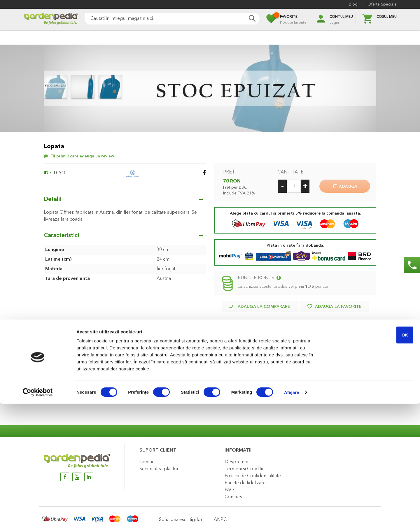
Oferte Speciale (382, 4)
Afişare (292, 518)
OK (371, 461)
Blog (353, 4)
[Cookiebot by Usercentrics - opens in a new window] (38, 519)
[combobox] (172, 19)
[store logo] (51, 19)
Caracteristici (61, 236)
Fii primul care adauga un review (82, 156)
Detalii (52, 199)
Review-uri (61, 389)
